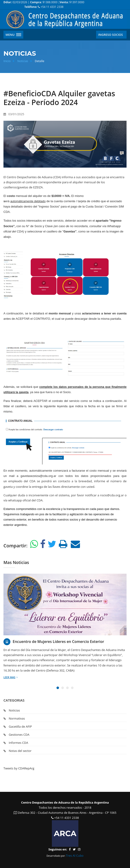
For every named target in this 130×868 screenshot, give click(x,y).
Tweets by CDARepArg (19, 768)
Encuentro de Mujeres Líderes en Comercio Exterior (58, 642)
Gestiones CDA (19, 735)
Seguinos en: (58, 849)
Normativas (17, 718)
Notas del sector (20, 751)
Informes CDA (18, 743)
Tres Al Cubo (75, 856)
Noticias (23, 61)
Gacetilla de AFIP (20, 726)
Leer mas (10, 677)
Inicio (7, 61)
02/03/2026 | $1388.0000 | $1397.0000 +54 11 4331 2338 (44, 5)
